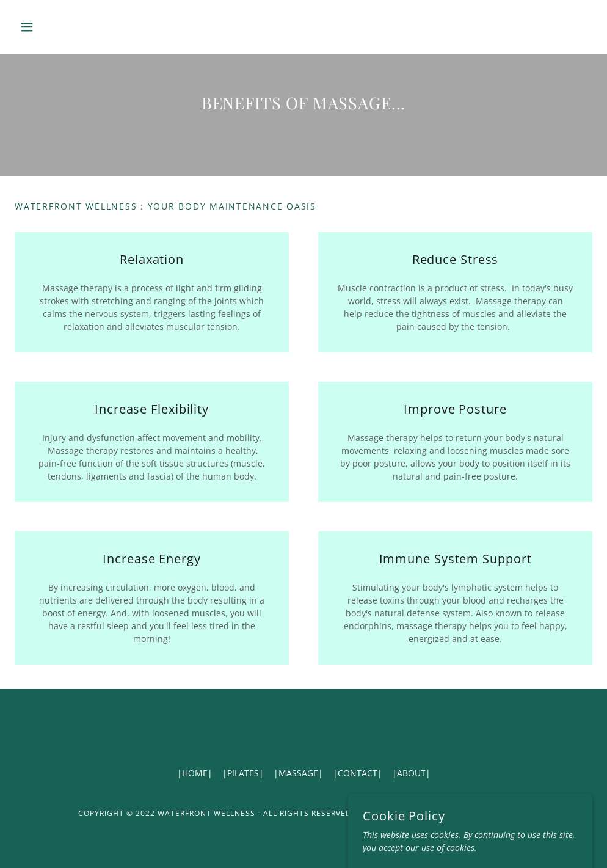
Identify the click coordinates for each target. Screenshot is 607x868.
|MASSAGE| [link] (298, 773)
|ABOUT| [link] (411, 773)
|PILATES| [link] (243, 773)
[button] (58, 27)
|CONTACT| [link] (358, 773)
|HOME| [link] (195, 773)
